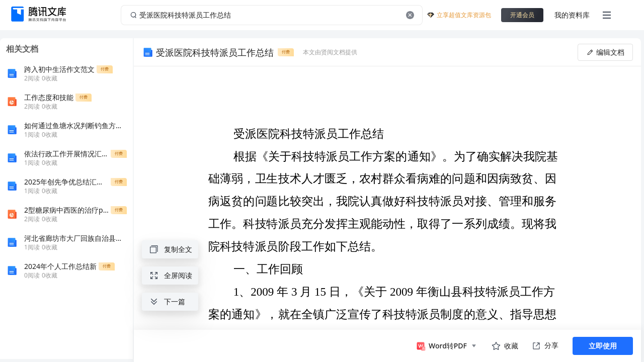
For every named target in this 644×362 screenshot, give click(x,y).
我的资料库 (572, 15)
